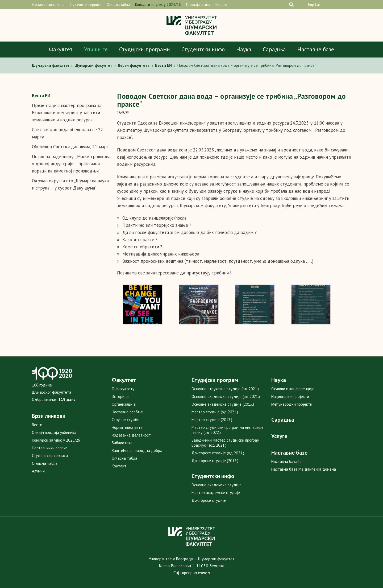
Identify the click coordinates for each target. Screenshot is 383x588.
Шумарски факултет (51, 65)
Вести (37, 425)
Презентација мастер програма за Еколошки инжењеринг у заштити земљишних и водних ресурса (67, 113)
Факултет (61, 49)
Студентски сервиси (85, 5)
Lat (318, 5)
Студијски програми (145, 49)
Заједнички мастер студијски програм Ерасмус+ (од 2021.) (225, 443)
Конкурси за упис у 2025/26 (158, 5)
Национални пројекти (290, 396)
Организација (124, 404)
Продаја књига (198, 5)
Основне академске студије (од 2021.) (226, 396)
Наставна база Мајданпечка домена (304, 469)
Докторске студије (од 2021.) (218, 453)
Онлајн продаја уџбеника (54, 432)
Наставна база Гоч (287, 461)
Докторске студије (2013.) (215, 461)
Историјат (121, 396)
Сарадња (274, 49)
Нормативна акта (127, 427)
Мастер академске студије (216, 493)
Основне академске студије (217, 485)
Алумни (38, 471)
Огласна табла (118, 5)
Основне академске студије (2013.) (223, 404)
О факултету (123, 389)
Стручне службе (126, 420)
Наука (244, 49)
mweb (204, 573)
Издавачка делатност (131, 435)
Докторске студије (209, 500)
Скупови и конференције (293, 389)
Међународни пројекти (292, 404)
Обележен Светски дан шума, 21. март (70, 147)
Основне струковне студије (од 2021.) (225, 389)
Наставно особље (127, 412)
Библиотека (122, 443)
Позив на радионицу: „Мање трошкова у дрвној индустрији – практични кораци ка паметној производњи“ (71, 164)
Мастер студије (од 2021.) (215, 412)
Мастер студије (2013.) (212, 420)
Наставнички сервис (48, 5)
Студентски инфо (203, 49)
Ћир (311, 5)
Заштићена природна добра (137, 451)
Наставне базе (316, 49)
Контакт (221, 5)
